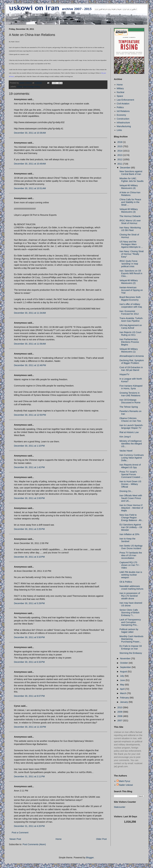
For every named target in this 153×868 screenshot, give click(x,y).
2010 (120, 707)
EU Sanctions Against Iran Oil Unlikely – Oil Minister (131, 527)
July (122, 676)
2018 (120, 142)
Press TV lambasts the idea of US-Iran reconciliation (131, 555)
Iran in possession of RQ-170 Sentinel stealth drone (130, 596)
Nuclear (121, 92)
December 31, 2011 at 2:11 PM (29, 776)
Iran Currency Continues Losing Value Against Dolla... (132, 458)
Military (120, 88)
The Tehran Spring (129, 407)
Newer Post (15, 839)
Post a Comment (20, 833)
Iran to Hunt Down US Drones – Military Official (130, 484)
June (123, 680)
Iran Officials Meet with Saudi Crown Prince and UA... (131, 498)
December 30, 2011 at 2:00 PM (29, 498)
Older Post (101, 839)
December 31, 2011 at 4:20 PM (29, 826)
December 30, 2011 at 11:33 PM (30, 727)
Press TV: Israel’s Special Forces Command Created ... (131, 474)
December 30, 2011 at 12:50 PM (30, 415)
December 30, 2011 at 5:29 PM (29, 603)
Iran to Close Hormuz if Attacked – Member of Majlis (131, 508)
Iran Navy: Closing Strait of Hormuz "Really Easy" (132, 254)
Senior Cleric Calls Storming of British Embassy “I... (129, 613)
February (125, 698)
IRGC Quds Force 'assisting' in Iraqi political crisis (129, 264)
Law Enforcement (125, 100)
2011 (120, 164)
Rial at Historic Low (129, 432)
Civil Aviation (123, 104)
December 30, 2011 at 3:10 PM (29, 557)
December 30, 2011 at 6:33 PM (29, 662)
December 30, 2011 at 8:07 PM (29, 696)
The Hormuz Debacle (130, 216)
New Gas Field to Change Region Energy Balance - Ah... (131, 518)
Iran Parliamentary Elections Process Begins (129, 342)
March (123, 693)
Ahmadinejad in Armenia (132, 356)
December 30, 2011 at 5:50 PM (29, 637)
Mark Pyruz (125, 781)
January (124, 702)
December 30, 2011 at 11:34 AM (30, 313)
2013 (120, 155)
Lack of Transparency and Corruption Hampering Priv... (130, 622)
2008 (120, 716)
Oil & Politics (126, 582)
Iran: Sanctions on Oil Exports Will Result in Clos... (131, 273)
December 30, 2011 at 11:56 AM (30, 344)
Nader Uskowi (126, 785)
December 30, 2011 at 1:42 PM (29, 467)
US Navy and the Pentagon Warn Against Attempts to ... (131, 244)
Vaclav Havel (126, 451)
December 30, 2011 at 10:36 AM (30, 133)
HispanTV (124, 374)
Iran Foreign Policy (32, 87)
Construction (123, 119)
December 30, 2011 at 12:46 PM (30, 365)
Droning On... (126, 491)
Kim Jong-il (125, 437)
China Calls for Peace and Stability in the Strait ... (130, 202)
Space (120, 96)
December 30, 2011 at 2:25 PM (29, 529)
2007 (120, 720)
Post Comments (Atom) (34, 844)
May (122, 685)
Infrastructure (123, 123)
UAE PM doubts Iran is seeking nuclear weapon (131, 575)
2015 (120, 146)
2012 (120, 159)
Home (59, 839)
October (124, 663)
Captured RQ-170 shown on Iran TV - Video (130, 565)
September (126, 667)
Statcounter (120, 807)
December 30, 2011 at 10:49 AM (30, 164)
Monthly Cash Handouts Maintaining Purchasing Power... (131, 639)
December (126, 168)
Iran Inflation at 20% (129, 534)
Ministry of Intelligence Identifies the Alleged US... (131, 444)
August (124, 672)
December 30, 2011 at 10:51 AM (30, 188)
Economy (121, 115)
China (19, 87)
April (123, 689)
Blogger (90, 858)
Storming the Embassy (131, 653)
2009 (120, 712)
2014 (120, 151)
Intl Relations (123, 111)
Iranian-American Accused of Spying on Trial (131, 290)
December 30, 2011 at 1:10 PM (29, 446)
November (126, 658)
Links (119, 130)
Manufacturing (124, 126)
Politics (120, 107)
